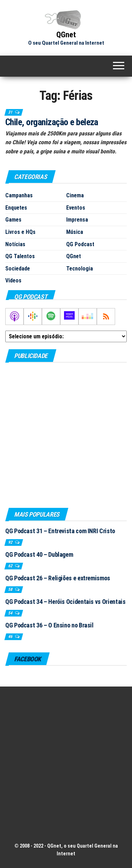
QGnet (66, 35)
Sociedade (18, 269)
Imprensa (77, 220)
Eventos (76, 208)
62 (11, 566)
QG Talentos (20, 256)
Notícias (15, 244)
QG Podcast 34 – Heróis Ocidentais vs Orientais (65, 602)
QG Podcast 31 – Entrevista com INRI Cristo (60, 531)
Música (75, 232)
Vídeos (13, 280)
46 (11, 637)
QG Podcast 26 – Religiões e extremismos (58, 578)
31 (11, 112)
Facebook (27, 659)
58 (11, 589)
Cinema (75, 195)
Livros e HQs (20, 232)
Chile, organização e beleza (52, 122)
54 (11, 613)
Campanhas (19, 195)
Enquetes (16, 208)
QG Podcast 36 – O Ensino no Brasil (49, 625)
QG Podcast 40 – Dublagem (39, 554)
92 (11, 542)
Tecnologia (80, 269)
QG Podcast (80, 244)
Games (13, 220)
